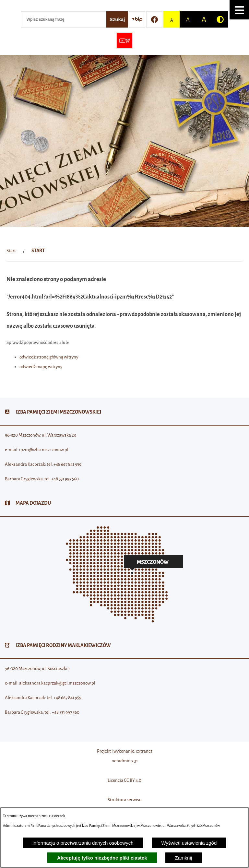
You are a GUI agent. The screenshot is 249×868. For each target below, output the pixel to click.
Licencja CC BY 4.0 (124, 780)
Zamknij (184, 858)
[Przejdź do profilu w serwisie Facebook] (154, 19)
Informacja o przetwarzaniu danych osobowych (83, 843)
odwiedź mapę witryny (41, 367)
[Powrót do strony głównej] (11, 251)
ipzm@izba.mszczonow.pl (44, 450)
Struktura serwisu (125, 800)
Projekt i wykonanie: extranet (125, 751)
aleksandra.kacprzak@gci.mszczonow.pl (57, 683)
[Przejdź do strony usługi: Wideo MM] (124, 41)
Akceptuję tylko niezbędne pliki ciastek (102, 858)
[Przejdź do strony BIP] (137, 19)
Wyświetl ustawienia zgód (189, 843)
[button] (239, 10)
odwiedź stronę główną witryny (49, 357)
